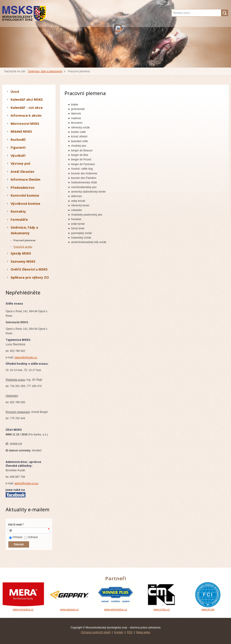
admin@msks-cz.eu (26, 483)
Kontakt (119, 632)
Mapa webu (143, 632)
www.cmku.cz (162, 608)
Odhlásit (31, 537)
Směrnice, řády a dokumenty (45, 71)
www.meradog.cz (23, 608)
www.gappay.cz (69, 608)
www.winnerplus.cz (116, 608)
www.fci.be (208, 608)
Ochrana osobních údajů (96, 632)
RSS (130, 632)
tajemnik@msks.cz (26, 357)
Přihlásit (16, 537)
